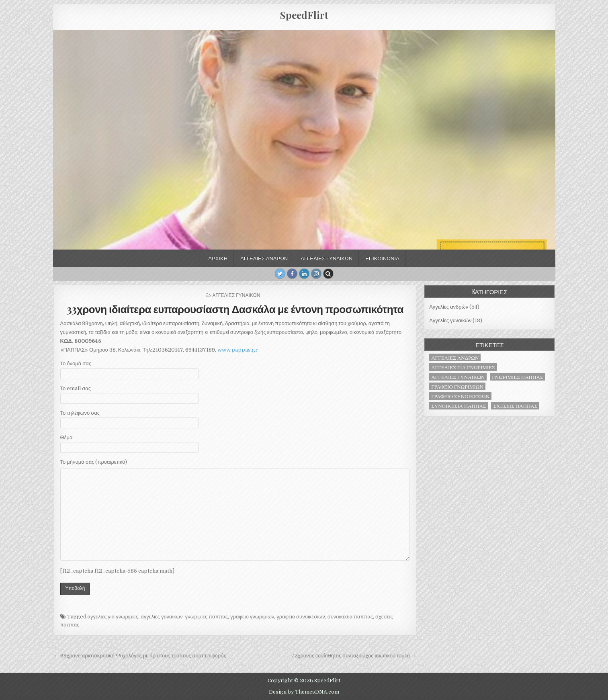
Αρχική (218, 258)
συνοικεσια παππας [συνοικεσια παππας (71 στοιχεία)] (459, 406)
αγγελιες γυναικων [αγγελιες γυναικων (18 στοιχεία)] (458, 377)
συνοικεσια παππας (350, 617)
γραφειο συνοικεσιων (301, 617)
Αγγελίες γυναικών (327, 258)
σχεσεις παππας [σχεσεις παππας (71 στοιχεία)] (515, 406)
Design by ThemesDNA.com (304, 692)
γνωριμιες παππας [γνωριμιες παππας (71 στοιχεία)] (517, 377)
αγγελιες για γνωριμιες (113, 617)
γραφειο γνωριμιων (252, 617)
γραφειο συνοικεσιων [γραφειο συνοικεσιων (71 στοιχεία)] (460, 396)
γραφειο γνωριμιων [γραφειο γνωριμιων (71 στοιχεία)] (457, 386)
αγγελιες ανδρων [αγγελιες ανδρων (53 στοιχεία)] (455, 357)
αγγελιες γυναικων (162, 617)
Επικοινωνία (382, 258)
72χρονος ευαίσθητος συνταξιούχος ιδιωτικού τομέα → (354, 656)
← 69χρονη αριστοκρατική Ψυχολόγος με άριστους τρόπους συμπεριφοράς (140, 656)
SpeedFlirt (304, 15)
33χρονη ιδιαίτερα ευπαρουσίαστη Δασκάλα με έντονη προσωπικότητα (235, 309)
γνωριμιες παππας (206, 617)
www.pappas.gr (238, 350)
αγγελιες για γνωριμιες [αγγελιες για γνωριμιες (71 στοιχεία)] (463, 367)
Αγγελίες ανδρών (264, 258)
